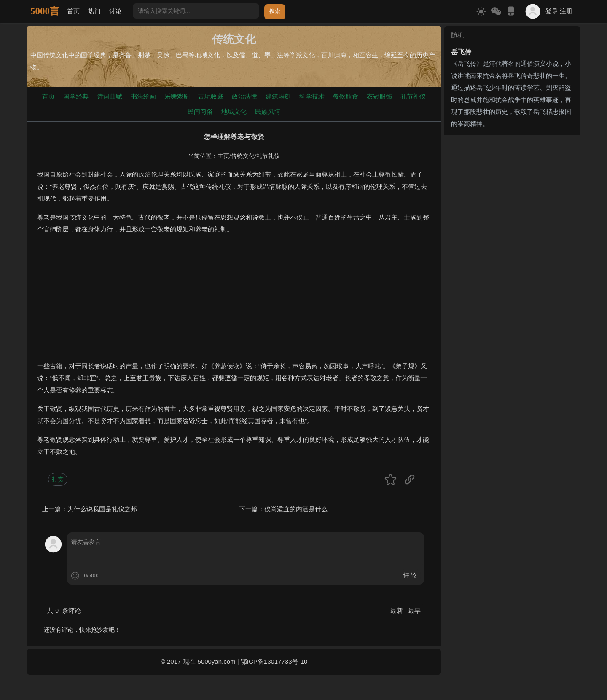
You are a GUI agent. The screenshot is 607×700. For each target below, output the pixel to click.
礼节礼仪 (413, 96)
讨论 (115, 11)
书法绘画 (143, 96)
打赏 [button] (58, 479)
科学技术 (312, 96)
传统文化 (243, 156)
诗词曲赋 (110, 96)
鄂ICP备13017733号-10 (274, 661)
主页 (223, 156)
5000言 (45, 11)
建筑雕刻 (278, 96)
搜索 (275, 11)
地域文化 (234, 111)
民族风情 (268, 111)
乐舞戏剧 (177, 96)
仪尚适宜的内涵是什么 (296, 509)
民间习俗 (200, 111)
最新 (398, 610)
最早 (414, 610)
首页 (73, 11)
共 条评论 (64, 610)
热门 (94, 11)
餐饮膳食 (346, 96)
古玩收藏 (211, 96)
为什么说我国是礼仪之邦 (102, 509)
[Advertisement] (234, 301)
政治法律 (244, 96)
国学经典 (76, 96)
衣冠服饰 (379, 96)
